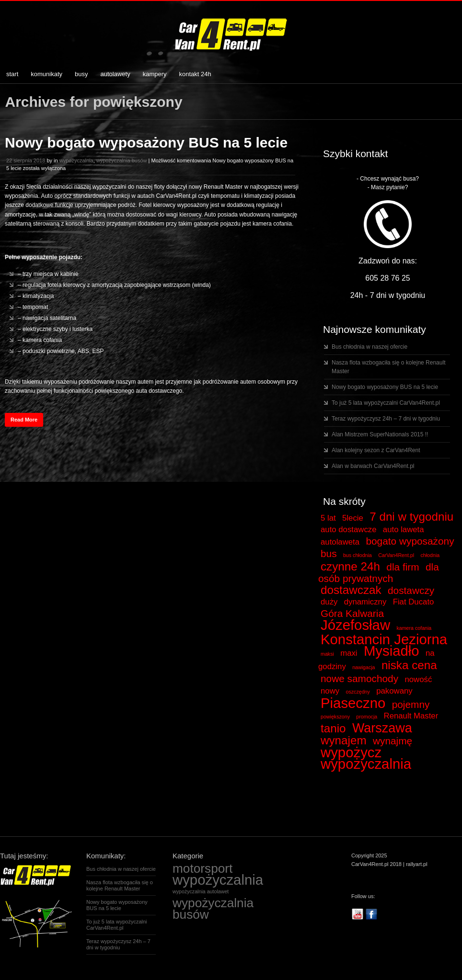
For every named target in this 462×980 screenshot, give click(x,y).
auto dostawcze (349, 530)
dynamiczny (365, 602)
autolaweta (340, 542)
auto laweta (404, 530)
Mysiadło (392, 651)
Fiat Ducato (414, 602)
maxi (349, 653)
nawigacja (364, 667)
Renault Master (411, 716)
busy (81, 74)
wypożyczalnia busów (122, 160)
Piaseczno (353, 703)
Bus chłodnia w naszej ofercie (370, 347)
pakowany (394, 691)
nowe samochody (359, 678)
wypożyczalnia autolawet (201, 891)
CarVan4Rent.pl (396, 555)
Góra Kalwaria (352, 613)
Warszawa (382, 728)
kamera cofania (414, 628)
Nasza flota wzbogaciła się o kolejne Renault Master (120, 885)
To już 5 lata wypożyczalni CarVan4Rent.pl (386, 403)
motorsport (202, 868)
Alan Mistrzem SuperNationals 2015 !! (380, 434)
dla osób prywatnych (379, 573)
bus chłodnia (358, 555)
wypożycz (351, 752)
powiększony (335, 717)
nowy (330, 691)
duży (329, 602)
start (12, 74)
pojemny (411, 704)
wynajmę (393, 741)
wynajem (344, 740)
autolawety (115, 74)
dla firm (403, 567)
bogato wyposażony (410, 541)
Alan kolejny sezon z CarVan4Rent (376, 450)
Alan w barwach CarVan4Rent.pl (373, 466)
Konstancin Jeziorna (384, 639)
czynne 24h (350, 566)
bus (329, 553)
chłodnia (430, 555)
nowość (418, 679)
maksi (327, 654)
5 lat (328, 518)
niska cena (409, 665)
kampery (155, 74)
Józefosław (355, 625)
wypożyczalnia (76, 160)
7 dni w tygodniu (411, 517)
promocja (367, 717)
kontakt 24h (195, 74)
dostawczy (411, 590)
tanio (333, 728)
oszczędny (358, 692)
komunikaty (46, 74)
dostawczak (351, 590)
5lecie (353, 518)
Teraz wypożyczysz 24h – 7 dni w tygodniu (386, 419)
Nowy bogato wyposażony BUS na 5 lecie (146, 142)
